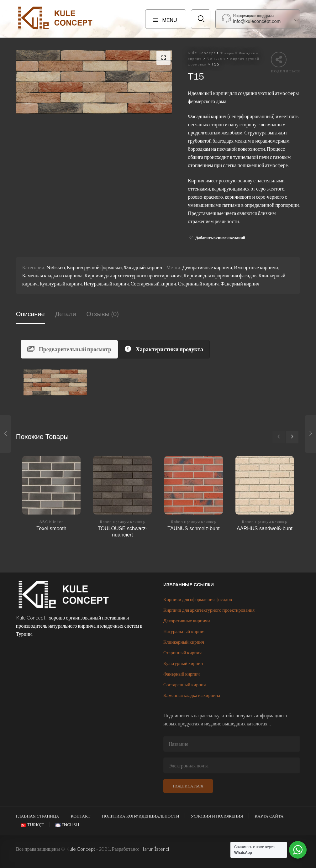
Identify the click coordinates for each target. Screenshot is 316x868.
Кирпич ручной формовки (94, 267)
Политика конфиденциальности (140, 816)
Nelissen (56, 267)
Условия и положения (217, 816)
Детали (66, 314)
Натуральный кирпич (106, 283)
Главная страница (38, 816)
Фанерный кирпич (240, 283)
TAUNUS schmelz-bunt (193, 528)
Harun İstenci (155, 849)
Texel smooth (51, 528)
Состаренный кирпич (153, 283)
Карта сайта (269, 816)
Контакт (81, 816)
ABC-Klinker (51, 522)
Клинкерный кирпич (184, 642)
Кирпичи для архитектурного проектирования (133, 275)
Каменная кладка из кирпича (53, 275)
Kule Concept (81, 849)
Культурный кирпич (61, 283)
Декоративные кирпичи (207, 267)
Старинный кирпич (198, 283)
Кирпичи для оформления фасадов (220, 275)
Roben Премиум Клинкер (122, 522)
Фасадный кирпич (143, 267)
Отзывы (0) (103, 314)
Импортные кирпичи (256, 267)
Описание (30, 314)
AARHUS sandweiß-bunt (265, 528)
